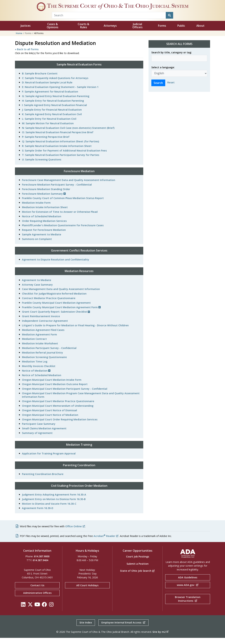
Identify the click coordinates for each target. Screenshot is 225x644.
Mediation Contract (34, 345)
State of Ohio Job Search (137, 577)
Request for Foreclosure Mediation (44, 236)
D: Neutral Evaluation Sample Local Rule (47, 89)
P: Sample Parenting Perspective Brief (46, 143)
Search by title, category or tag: (172, 59)
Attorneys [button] (110, 32)
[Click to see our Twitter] (30, 611)
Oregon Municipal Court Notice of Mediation (50, 421)
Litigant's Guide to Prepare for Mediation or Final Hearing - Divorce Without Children (75, 331)
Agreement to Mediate (37, 286)
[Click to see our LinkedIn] (23, 611)
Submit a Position (138, 570)
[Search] (169, 21)
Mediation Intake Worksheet (40, 350)
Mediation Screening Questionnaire (44, 363)
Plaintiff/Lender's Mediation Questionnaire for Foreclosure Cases (63, 231)
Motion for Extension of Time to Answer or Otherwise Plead (60, 218)
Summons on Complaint (37, 245)
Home (19, 39)
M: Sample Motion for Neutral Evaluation (48, 129)
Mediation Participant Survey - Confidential (49, 354)
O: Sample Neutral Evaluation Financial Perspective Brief (58, 138)
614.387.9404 (40, 566)
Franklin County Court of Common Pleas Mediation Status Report (63, 204)
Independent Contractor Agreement (45, 327)
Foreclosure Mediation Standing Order (46, 195)
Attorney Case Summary (37, 291)
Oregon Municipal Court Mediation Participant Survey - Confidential (65, 395)
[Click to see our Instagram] (51, 611)
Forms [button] (162, 32)
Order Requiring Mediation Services (44, 227)
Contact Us (37, 591)
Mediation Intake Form (36, 209)
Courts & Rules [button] (83, 32)
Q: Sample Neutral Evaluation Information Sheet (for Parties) (60, 148)
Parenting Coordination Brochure (43, 480)
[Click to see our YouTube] (37, 611)
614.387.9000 (42, 562)
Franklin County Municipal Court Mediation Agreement (56, 309)
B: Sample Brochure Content (40, 80)
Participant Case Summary (39, 430)
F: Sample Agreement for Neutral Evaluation (50, 98)
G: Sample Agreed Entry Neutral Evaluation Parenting (56, 102)
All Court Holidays (87, 591)
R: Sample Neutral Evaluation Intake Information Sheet (57, 152)
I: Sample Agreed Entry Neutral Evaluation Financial (54, 111)
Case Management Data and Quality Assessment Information (61, 295)
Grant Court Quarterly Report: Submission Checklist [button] (56, 318)
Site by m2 (160, 638)
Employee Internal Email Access (123, 629)
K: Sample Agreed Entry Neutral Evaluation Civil (52, 120)
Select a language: (163, 73)
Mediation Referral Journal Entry (42, 359)
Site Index (86, 629)
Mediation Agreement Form (39, 341)
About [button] (200, 32)
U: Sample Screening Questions (42, 166)
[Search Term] (109, 21)
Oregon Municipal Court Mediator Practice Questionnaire (58, 407)
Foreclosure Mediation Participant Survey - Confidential (57, 191)
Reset (171, 89)
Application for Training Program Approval (49, 460)
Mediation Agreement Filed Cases (43, 336)
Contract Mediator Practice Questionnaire (49, 304)
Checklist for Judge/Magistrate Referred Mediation (54, 300)
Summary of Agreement (37, 439)
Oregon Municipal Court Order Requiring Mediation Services (60, 426)
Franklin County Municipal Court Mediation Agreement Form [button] (61, 313)
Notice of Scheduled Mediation (42, 222)
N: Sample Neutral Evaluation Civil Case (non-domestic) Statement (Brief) (68, 134)
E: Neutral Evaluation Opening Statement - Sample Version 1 (60, 93)
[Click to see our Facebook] (44, 611)
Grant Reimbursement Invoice (41, 322)
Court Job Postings (138, 563)
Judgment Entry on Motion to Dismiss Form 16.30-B (54, 505)
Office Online (75, 532)
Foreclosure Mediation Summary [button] (44, 200)
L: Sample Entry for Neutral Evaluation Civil (49, 125)
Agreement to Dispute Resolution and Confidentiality (56, 266)
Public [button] (181, 32)
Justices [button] (26, 32)
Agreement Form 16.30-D (38, 514)
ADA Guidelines (188, 584)
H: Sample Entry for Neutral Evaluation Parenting (53, 107)
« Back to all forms (27, 55)
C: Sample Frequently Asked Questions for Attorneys (55, 84)
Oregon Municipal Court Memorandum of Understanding (58, 412)
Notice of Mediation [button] (36, 377)
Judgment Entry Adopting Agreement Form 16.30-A (54, 501)
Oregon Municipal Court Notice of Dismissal (49, 416)
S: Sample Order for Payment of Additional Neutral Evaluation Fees (64, 157)
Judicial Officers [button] (137, 32)
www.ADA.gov (188, 591)
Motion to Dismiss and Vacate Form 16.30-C (49, 510)
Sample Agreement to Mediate (42, 241)
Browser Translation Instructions (188, 605)
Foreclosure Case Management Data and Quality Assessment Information (69, 186)
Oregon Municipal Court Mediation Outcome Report (55, 390)
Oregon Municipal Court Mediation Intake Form (52, 386)
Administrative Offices (37, 599)
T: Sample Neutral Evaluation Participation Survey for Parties (61, 161)
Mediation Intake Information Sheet (45, 213)
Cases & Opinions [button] (53, 32)
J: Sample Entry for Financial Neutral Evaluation (52, 116)
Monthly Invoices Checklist (39, 372)
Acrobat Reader (106, 542)
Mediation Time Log (35, 368)
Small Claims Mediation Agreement (44, 435)
